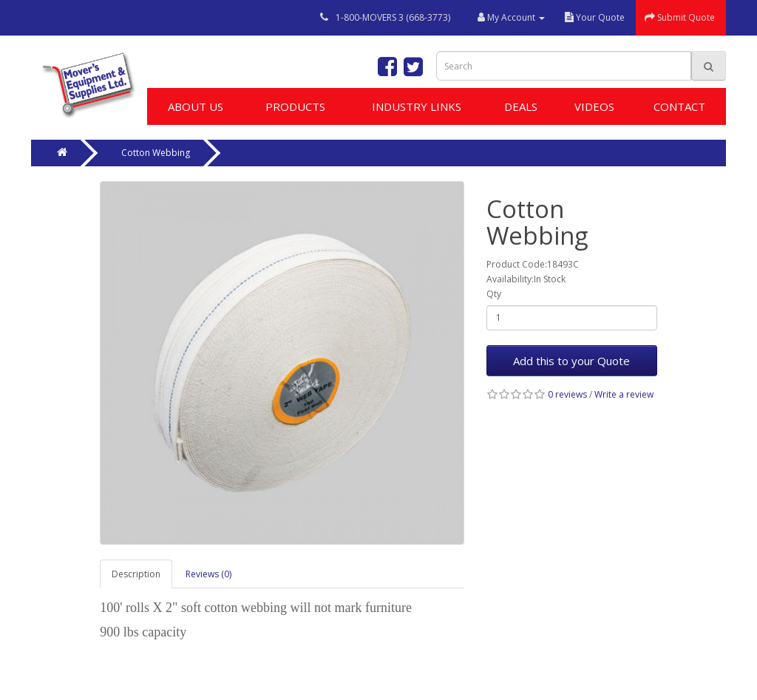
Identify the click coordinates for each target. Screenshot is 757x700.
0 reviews (567, 394)
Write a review (624, 394)
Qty (494, 294)
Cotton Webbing (156, 153)
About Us (196, 106)
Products (295, 106)
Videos (594, 106)
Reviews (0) (208, 574)
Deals (521, 106)
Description (136, 574)
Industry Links (417, 106)
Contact (679, 106)
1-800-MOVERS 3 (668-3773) (393, 17)
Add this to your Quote (571, 361)
